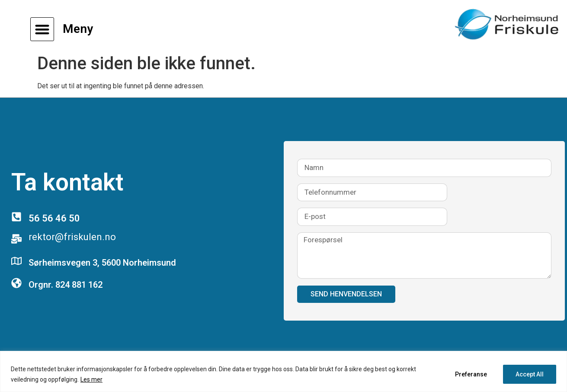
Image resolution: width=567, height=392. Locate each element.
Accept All (530, 374)
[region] (283, 371)
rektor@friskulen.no (72, 237)
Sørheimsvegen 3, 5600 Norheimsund (102, 263)
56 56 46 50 (54, 218)
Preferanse (471, 374)
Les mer (91, 379)
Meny (78, 29)
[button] (42, 29)
